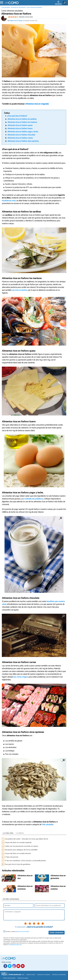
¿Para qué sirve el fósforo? (17, 116)
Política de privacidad (9, 978)
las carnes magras (21, 677)
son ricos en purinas (20, 290)
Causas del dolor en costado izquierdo (18, 843)
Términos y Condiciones (59, 975)
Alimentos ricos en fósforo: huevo (20, 129)
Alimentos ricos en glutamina (58, 877)
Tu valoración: (20, 927)
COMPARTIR (58, 3)
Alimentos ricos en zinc (25, 877)
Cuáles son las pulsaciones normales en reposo (21, 846)
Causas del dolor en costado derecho (18, 853)
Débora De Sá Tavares (16, 21)
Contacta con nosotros (44, 975)
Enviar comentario (57, 933)
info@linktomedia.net (15, 945)
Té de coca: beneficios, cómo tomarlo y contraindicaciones (25, 861)
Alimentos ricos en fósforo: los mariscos (22, 122)
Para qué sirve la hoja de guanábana (18, 864)
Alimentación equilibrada (18, 7)
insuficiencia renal (9, 201)
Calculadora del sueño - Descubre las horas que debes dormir (26, 839)
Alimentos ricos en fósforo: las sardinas (22, 119)
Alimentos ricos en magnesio (37, 104)
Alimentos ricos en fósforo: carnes (20, 138)
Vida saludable (6, 7)
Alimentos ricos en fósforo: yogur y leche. (23, 132)
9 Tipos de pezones (12, 857)
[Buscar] (65, 3)
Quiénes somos (31, 975)
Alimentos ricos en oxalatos (58, 888)
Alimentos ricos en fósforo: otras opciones (23, 141)
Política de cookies (23, 978)
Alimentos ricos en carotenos (25, 888)
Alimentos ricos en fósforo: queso (20, 125)
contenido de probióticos (34, 499)
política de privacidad (23, 932)
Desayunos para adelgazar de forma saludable (21, 850)
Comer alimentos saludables (34, 7)
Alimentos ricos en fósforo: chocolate (21, 135)
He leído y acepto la (17, 932)
